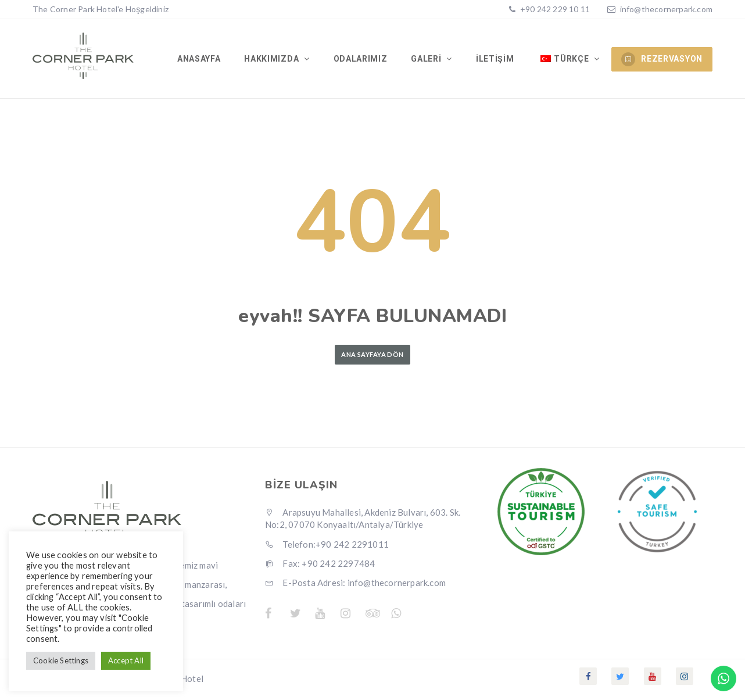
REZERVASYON (662, 59)
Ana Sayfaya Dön (372, 357)
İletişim (496, 60)
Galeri (428, 60)
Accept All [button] (126, 660)
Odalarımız (362, 60)
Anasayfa (201, 60)
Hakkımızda (275, 60)
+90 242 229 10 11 (554, 9)
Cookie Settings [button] (61, 660)
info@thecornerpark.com (666, 9)
